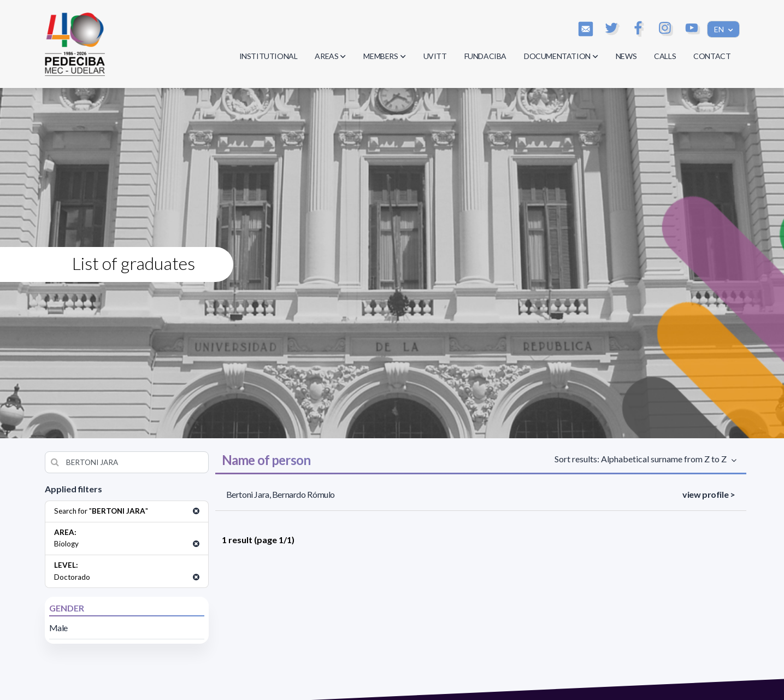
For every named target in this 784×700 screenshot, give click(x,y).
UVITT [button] (435, 56)
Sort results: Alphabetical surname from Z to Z (642, 459)
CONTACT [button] (712, 56)
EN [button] (720, 29)
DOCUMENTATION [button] (561, 56)
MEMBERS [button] (384, 56)
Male (58, 628)
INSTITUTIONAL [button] (269, 56)
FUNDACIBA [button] (485, 56)
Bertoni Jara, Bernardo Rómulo (281, 494)
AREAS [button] (330, 56)
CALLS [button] (665, 56)
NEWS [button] (626, 56)
